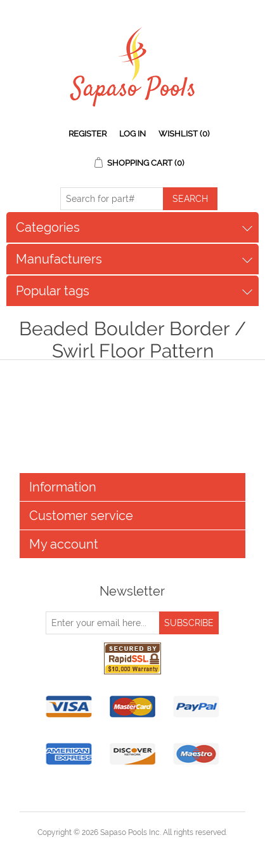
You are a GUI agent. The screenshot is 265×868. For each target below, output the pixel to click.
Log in (132, 134)
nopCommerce (154, 848)
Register (87, 134)
